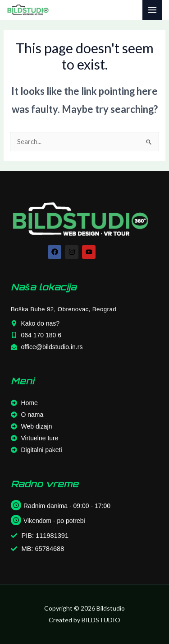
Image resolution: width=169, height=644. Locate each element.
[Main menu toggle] (152, 10)
